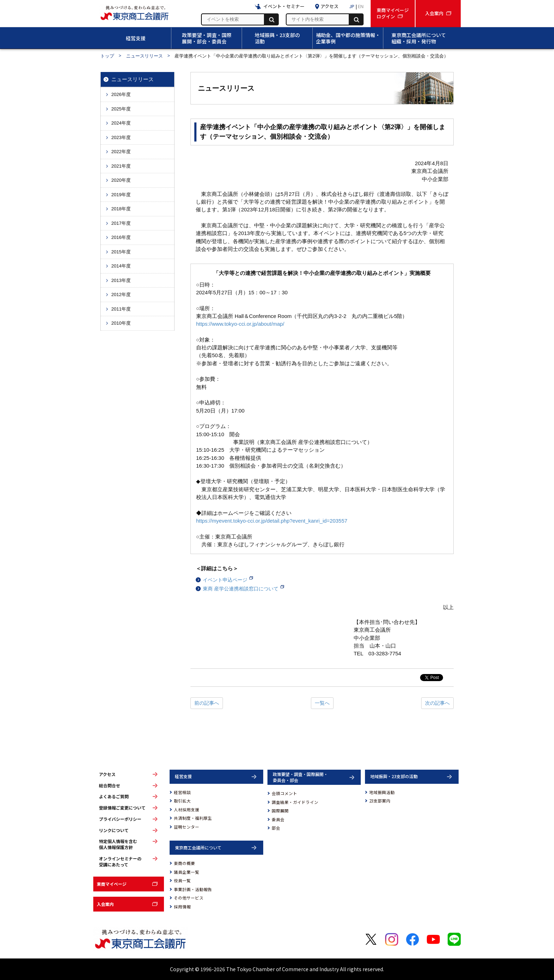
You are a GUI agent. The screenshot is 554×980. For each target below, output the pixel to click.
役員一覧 (182, 880)
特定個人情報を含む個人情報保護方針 (118, 844)
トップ (107, 56)
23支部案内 (380, 801)
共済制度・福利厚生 (193, 818)
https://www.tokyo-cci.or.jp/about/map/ (240, 324)
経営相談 (182, 792)
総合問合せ (110, 786)
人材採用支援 (187, 810)
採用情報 (182, 907)
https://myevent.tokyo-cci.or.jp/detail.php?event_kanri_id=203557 (272, 521)
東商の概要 (184, 863)
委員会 (278, 819)
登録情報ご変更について (122, 808)
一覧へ (322, 703)
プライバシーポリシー (120, 819)
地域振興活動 (382, 792)
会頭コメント (284, 793)
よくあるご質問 (114, 796)
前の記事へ (207, 703)
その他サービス (189, 898)
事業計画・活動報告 (193, 889)
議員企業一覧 (187, 872)
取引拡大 (182, 801)
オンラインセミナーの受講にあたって (120, 862)
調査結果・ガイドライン (295, 802)
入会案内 (105, 904)
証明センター (187, 827)
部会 (276, 828)
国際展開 (280, 811)
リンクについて (114, 830)
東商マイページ (112, 884)
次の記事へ (437, 703)
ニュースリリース (145, 56)
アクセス (107, 774)
